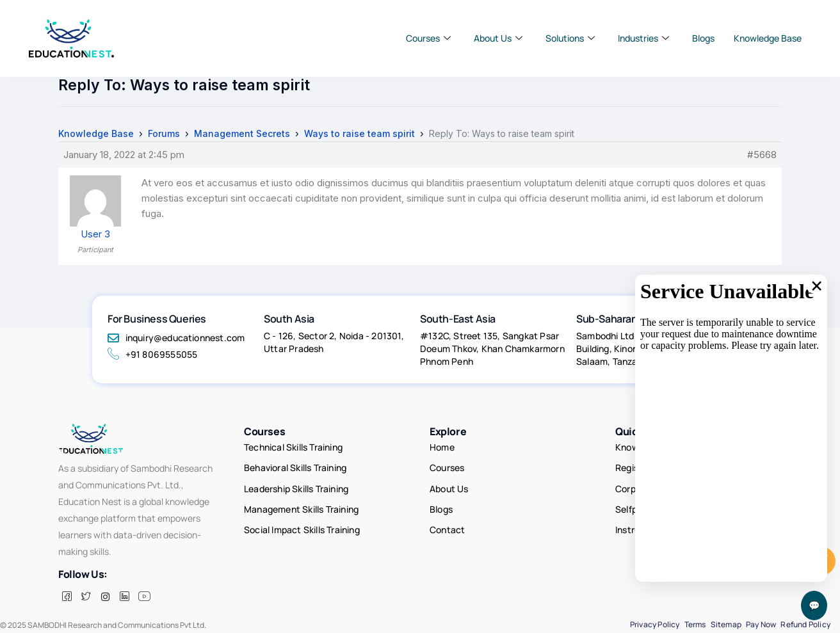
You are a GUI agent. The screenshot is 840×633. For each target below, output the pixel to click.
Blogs (703, 38)
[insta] (105, 597)
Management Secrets (242, 133)
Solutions (570, 38)
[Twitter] (86, 597)
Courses (428, 38)
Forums (164, 133)
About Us (498, 38)
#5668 (762, 155)
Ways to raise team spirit (359, 133)
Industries (643, 38)
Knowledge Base (768, 38)
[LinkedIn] (124, 597)
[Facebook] (67, 597)
